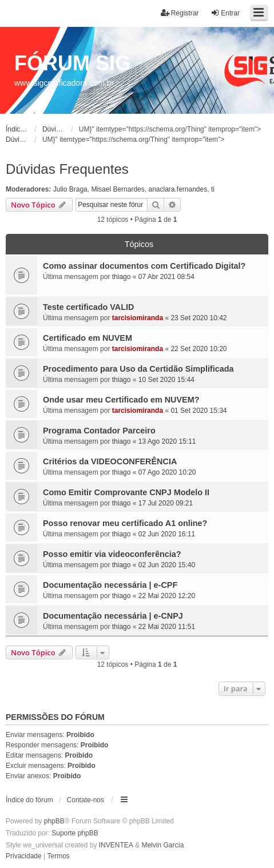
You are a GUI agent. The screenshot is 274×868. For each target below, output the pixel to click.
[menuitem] (24, 857)
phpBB (54, 821)
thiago (122, 277)
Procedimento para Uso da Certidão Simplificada (138, 369)
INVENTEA (116, 845)
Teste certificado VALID (88, 307)
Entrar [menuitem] (225, 13)
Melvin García (162, 845)
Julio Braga (70, 189)
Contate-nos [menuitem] (86, 800)
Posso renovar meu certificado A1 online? (125, 523)
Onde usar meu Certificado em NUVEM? (121, 400)
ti (213, 189)
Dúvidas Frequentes (67, 169)
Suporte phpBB (75, 833)
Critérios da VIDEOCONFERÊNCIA (110, 461)
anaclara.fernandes (178, 189)
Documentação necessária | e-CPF (110, 585)
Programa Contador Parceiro (99, 431)
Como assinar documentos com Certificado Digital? (144, 266)
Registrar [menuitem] (180, 13)
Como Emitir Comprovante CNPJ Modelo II (126, 492)
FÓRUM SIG (73, 63)
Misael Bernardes (118, 189)
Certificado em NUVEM (88, 338)
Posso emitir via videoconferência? (112, 554)
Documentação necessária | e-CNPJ (113, 616)
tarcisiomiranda (138, 318)
